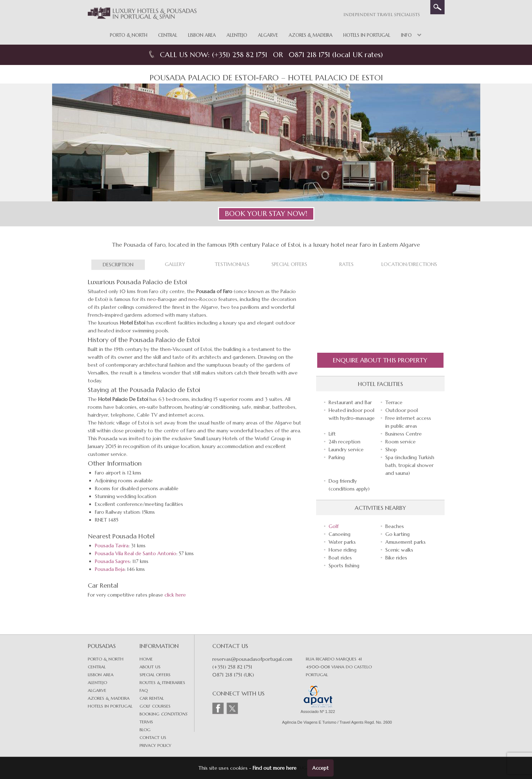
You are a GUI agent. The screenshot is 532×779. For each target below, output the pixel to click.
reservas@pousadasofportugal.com (252, 659)
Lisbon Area (202, 35)
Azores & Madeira (311, 35)
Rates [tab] (346, 264)
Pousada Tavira (112, 546)
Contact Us (153, 737)
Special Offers (155, 675)
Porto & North (129, 35)
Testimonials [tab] (232, 264)
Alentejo (237, 35)
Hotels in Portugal (367, 35)
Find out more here (275, 768)
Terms (146, 722)
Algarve (268, 35)
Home (146, 659)
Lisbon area (101, 675)
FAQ (144, 690)
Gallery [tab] (175, 264)
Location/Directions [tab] (409, 264)
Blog (145, 730)
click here (175, 595)
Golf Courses (155, 706)
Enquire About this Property (380, 360)
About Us (150, 667)
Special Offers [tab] (289, 264)
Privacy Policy (155, 745)
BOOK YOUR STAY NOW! (266, 214)
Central (168, 35)
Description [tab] (118, 265)
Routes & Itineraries (162, 682)
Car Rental (152, 698)
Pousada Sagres (112, 561)
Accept (320, 768)
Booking (163, 714)
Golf (334, 526)
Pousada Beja (110, 569)
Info (406, 35)
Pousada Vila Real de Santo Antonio (136, 553)
